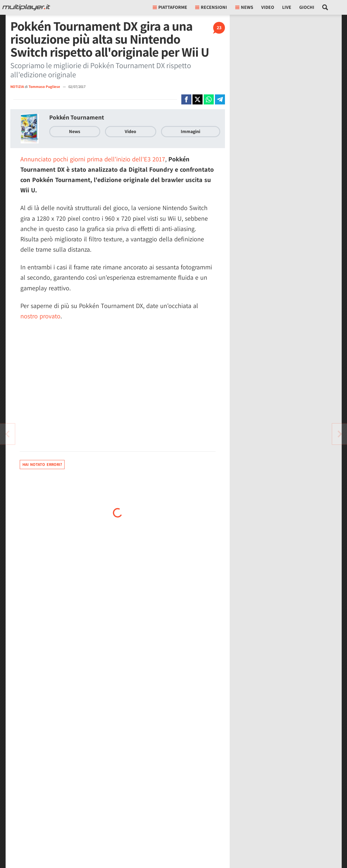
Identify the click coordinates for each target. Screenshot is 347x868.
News (75, 131)
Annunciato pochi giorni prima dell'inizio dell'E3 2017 (93, 159)
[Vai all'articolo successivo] (7, 434)
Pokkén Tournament (77, 117)
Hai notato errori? (42, 464)
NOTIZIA (17, 87)
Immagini (190, 131)
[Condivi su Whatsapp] (209, 99)
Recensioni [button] (211, 7)
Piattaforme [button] (170, 7)
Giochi (307, 7)
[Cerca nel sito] (325, 7)
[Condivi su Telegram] (220, 99)
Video (268, 7)
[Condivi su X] (198, 99)
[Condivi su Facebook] (186, 99)
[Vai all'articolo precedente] (340, 434)
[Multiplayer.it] (26, 7)
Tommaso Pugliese (45, 87)
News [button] (244, 7)
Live (287, 7)
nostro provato (40, 316)
